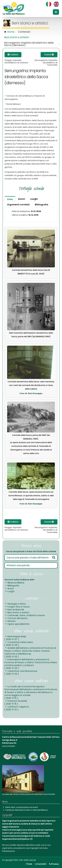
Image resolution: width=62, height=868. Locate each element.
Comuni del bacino (18, 618)
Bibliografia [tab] (41, 205)
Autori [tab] (22, 199)
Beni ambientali (16, 610)
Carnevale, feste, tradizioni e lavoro (26, 615)
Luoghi (11, 591)
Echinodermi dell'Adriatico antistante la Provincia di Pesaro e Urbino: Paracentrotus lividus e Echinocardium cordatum (31, 664)
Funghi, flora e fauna (18, 607)
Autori (11, 588)
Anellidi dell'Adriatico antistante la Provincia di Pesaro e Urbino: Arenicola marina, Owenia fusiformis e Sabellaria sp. (30, 652)
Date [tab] (10, 199)
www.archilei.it (9, 746)
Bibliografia (13, 586)
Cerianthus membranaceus (21, 672)
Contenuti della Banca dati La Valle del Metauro (26, 810)
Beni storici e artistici (16, 37)
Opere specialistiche (18, 624)
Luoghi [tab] (34, 199)
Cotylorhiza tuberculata (19, 644)
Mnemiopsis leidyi (15, 638)
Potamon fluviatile (16, 702)
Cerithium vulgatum (17, 708)
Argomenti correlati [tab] (18, 205)
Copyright (34, 848)
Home (11, 32)
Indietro (13, 55)
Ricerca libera (16, 583)
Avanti (49, 55)
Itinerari (11, 621)
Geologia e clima (16, 604)
